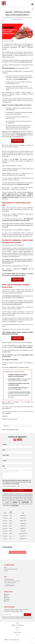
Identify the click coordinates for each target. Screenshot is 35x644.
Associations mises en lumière (11, 569)
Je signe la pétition (18, 141)
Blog (5, 567)
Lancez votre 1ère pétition (10, 583)
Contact (6, 571)
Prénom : (5, 445)
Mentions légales (18, 632)
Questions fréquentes (9, 579)
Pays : (4, 466)
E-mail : (4, 461)
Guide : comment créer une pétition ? (12, 581)
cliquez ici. (30, 618)
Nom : (4, 450)
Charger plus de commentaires (17, 552)
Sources (6, 426)
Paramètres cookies (10, 585)
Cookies (17, 628)
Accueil (17, 623)
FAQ (17, 635)
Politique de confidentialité (18, 625)
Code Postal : (6, 455)
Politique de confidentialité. (12, 484)
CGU (17, 630)
